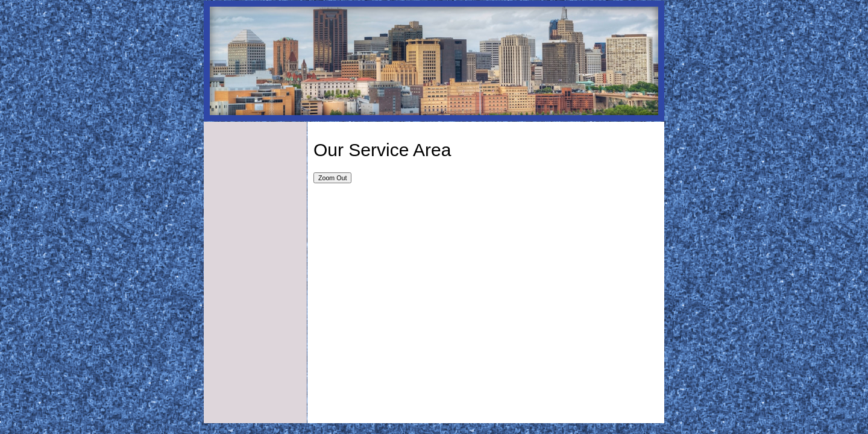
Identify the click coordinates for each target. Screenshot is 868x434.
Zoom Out (332, 178)
